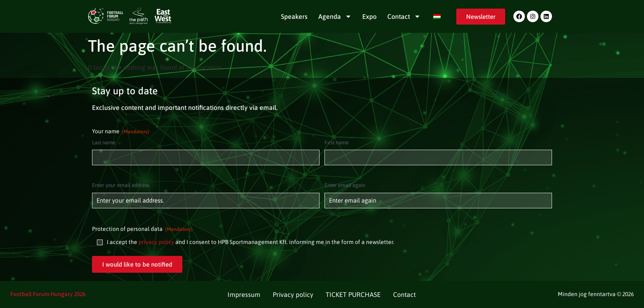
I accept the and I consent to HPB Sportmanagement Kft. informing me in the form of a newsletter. (251, 242)
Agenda (335, 16)
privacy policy (156, 242)
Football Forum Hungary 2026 (48, 294)
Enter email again (345, 185)
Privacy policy (293, 294)
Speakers (294, 16)
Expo (369, 16)
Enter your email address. (121, 185)
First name (337, 143)
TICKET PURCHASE (353, 294)
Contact (404, 16)
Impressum (244, 294)
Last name (104, 143)
